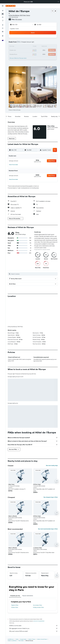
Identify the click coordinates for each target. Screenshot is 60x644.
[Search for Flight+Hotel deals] (3, 20)
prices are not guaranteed (39, 595)
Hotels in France (32, 613)
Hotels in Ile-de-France (42, 613)
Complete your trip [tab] (15, 570)
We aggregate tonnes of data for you (33, 602)
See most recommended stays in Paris (48, 503)
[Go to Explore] (3, 25)
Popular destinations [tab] (28, 570)
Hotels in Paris (15, 581)
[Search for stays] (3, 14)
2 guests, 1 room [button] (14, 29)
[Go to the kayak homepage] (11, 6)
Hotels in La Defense (12, 615)
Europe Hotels (23, 613)
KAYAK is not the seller (33, 600)
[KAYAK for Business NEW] (3, 31)
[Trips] (3, 36)
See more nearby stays (52, 440)
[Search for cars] (3, 17)
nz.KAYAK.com (11, 613)
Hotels (17, 613)
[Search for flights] (3, 11)
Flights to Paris (15, 579)
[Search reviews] (34, 274)
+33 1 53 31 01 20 (13, 17)
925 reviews (18, 19)
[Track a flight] (3, 28)
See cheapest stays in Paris (51, 471)
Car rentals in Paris (37, 579)
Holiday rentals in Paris (38, 581)
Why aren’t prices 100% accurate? (33, 605)
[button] (58, 2)
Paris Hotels (21, 615)
